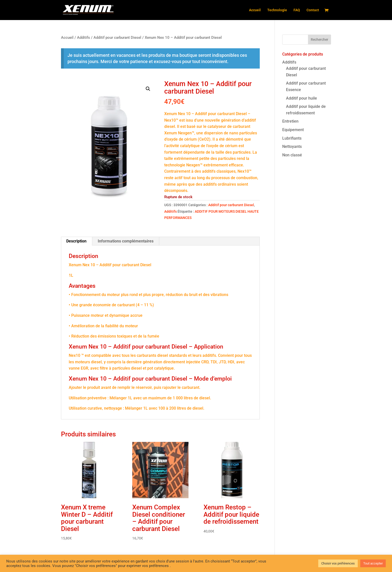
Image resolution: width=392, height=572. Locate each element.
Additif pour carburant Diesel (117, 38)
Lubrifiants (292, 138)
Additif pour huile (301, 98)
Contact (313, 10)
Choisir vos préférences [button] (338, 563)
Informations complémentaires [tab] (126, 241)
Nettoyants (292, 147)
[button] (148, 89)
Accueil (255, 10)
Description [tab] (76, 241)
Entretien (290, 121)
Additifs (83, 38)
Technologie (277, 10)
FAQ (297, 10)
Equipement (293, 130)
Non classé (292, 155)
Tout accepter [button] (373, 563)
